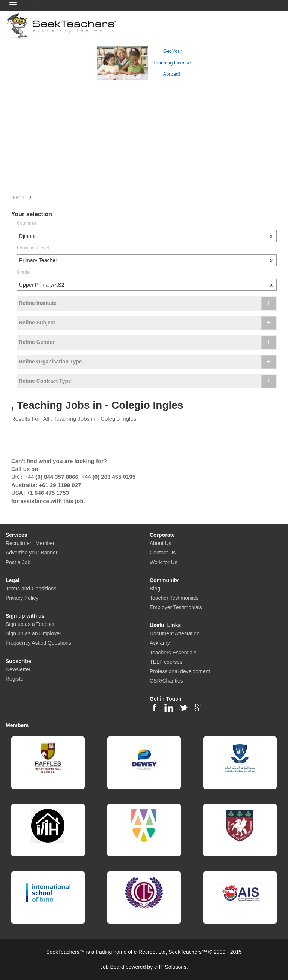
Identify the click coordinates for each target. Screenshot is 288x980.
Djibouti (148, 236)
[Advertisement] (144, 137)
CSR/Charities (166, 681)
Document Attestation (175, 633)
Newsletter (18, 669)
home (18, 197)
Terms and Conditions (31, 589)
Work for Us (163, 562)
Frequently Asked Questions (38, 643)
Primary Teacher (148, 260)
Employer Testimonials (176, 607)
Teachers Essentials (173, 653)
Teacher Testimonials (174, 598)
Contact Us (163, 553)
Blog (155, 589)
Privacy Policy (22, 598)
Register (15, 679)
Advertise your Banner (32, 553)
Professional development (180, 671)
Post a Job (18, 562)
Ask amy (160, 643)
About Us (160, 543)
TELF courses (166, 662)
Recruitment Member (30, 543)
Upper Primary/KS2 (148, 285)
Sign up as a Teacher (30, 624)
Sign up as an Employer (34, 633)
